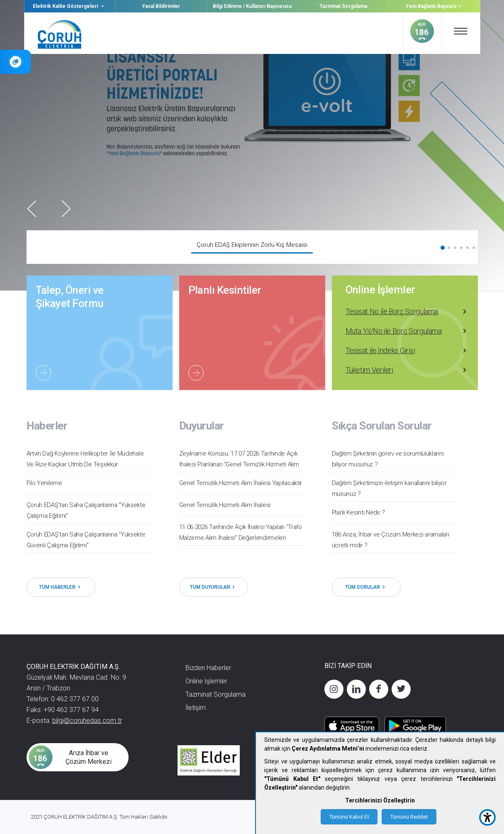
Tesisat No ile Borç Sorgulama (407, 312)
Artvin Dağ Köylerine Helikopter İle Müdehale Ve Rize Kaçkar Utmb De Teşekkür (85, 459)
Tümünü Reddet (409, 817)
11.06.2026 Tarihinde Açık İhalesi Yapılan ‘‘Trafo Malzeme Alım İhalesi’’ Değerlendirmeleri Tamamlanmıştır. (241, 538)
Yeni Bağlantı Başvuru (435, 6)
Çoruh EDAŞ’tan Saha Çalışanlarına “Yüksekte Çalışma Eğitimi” (86, 510)
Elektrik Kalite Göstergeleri (69, 6)
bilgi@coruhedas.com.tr (87, 721)
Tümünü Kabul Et (349, 817)
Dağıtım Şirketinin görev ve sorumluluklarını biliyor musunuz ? (388, 459)
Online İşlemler (380, 290)
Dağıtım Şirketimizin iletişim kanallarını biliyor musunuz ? (389, 488)
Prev (32, 208)
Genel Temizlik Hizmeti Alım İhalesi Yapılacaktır (241, 483)
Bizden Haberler (208, 668)
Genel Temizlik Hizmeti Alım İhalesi (225, 505)
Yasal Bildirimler (161, 6)
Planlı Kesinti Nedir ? (358, 512)
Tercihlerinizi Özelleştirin (380, 800)
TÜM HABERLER (61, 587)
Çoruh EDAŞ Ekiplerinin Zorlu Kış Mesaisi (252, 245)
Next (66, 208)
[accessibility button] (487, 817)
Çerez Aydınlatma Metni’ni (328, 749)
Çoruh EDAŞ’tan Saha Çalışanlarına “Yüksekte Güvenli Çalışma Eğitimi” (86, 540)
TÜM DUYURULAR (214, 587)
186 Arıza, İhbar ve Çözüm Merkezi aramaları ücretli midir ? (391, 540)
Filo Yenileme (44, 483)
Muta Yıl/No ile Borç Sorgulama (407, 331)
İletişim (196, 708)
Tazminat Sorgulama (343, 6)
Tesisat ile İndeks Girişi (407, 351)
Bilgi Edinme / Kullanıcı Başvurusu (252, 6)
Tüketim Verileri (407, 370)
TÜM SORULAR (366, 587)
